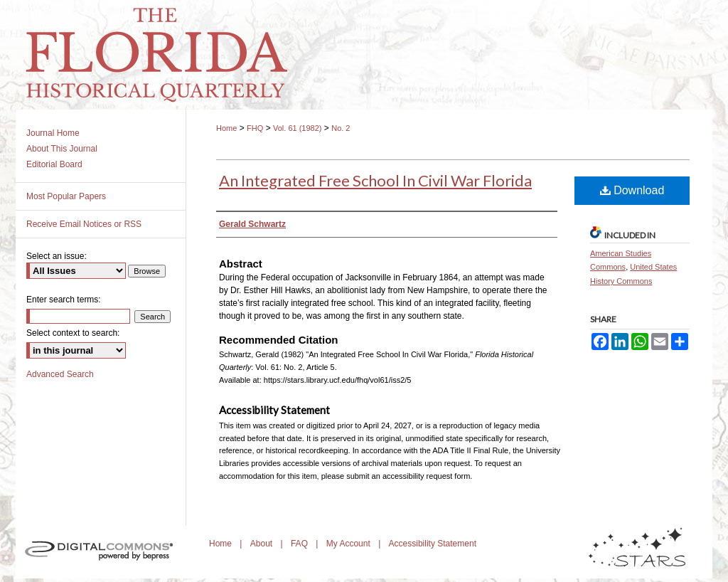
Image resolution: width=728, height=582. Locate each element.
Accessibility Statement (433, 544)
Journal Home (53, 133)
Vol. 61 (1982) (298, 128)
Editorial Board (54, 164)
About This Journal (62, 149)
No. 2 (341, 128)
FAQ (300, 544)
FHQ (255, 128)
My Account (349, 544)
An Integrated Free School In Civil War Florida (375, 180)
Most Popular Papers (66, 196)
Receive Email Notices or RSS (84, 224)
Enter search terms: (64, 300)
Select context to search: (73, 333)
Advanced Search (60, 374)
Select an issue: (57, 256)
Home (226, 128)
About (263, 544)
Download (632, 190)
